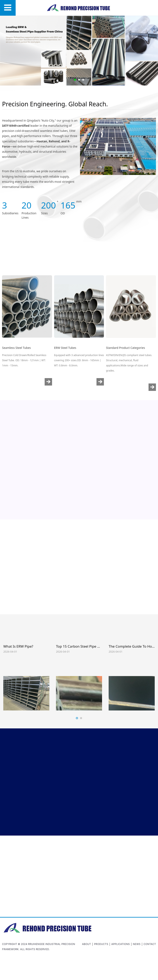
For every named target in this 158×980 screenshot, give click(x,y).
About (87, 944)
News (137, 944)
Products (101, 944)
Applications (121, 944)
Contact (150, 944)
